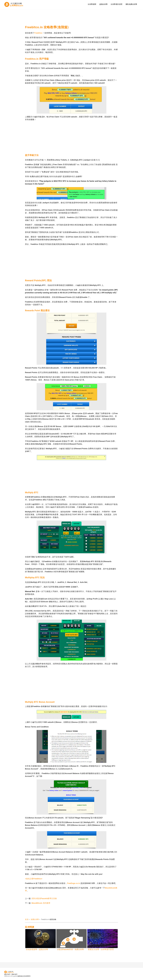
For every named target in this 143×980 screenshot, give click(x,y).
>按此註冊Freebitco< (34, 879)
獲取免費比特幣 (131, 4)
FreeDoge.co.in (74, 883)
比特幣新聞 (92, 4)
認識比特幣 (104, 4)
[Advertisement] (61, 18)
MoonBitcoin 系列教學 (41, 903)
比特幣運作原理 (117, 4)
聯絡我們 (15, 974)
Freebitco (38, 33)
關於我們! (7, 974)
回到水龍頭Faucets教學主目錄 (44, 898)
